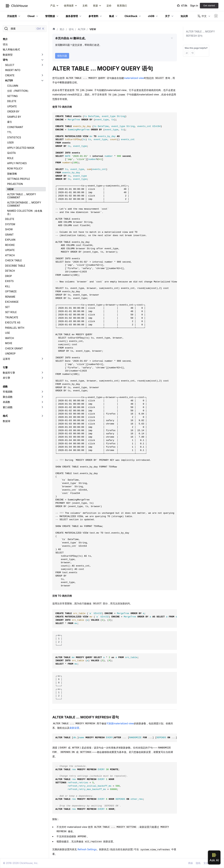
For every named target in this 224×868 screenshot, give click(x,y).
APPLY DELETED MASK (21, 148)
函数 (5, 386)
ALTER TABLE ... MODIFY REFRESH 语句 (200, 34)
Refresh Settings (87, 849)
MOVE (9, 343)
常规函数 (8, 392)
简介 (5, 39)
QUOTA (11, 153)
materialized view (134, 78)
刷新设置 (74, 728)
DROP (8, 276)
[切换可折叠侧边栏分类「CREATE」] (42, 75)
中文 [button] (202, 16)
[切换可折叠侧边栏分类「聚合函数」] (42, 397)
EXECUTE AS (13, 322)
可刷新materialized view (120, 723)
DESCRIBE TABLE (15, 266)
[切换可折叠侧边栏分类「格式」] (42, 416)
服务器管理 (72, 16)
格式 (5, 416)
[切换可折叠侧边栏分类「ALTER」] (42, 81)
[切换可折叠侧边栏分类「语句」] (42, 60)
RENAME (10, 297)
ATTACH (10, 255)
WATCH (10, 338)
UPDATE (12, 106)
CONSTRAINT (15, 127)
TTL (9, 132)
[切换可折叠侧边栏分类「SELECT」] (42, 65)
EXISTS (9, 281)
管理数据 (50, 16)
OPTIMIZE (11, 291)
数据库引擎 (9, 373)
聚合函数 (8, 397)
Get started (209, 6)
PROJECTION (15, 184)
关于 (167, 16)
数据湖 (6, 421)
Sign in (194, 6)
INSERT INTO (13, 70)
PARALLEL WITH (15, 328)
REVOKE (10, 245)
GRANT (9, 235)
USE (8, 333)
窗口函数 (8, 407)
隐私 (198, 863)
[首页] (54, 29)
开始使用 (12, 16)
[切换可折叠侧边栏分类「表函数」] (42, 402)
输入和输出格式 (11, 49)
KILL (8, 286)
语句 (5, 60)
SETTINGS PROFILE (19, 179)
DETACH (10, 271)
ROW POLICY (15, 168)
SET (7, 307)
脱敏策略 (12, 174)
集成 (111, 16)
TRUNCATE (12, 317)
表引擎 (6, 378)
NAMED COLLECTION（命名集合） (25, 212)
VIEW (10, 189)
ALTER (9, 80)
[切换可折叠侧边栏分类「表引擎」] (42, 378)
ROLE (10, 158)
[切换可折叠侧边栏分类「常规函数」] (42, 392)
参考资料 (93, 16)
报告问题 (62, 56)
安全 (206, 863)
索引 (10, 122)
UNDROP (10, 353)
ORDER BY (13, 111)
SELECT (10, 65)
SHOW (9, 229)
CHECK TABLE (13, 260)
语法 (5, 44)
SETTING (12, 96)
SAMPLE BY (14, 117)
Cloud (31, 16)
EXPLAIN (10, 240)
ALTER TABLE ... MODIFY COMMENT (22, 196)
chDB (151, 16)
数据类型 (8, 55)
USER (10, 143)
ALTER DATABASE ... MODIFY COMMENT (24, 204)
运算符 (6, 359)
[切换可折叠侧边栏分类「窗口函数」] (42, 407)
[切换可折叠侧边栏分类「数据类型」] (42, 55)
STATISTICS (14, 137)
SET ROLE (11, 312)
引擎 (5, 367)
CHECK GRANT (14, 348)
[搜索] (25, 29)
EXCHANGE (12, 302)
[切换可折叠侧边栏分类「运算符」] (42, 359)
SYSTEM (10, 224)
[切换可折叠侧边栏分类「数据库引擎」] (42, 373)
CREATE (10, 75)
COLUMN (13, 86)
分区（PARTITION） (18, 91)
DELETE (12, 101)
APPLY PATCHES (17, 163)
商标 (191, 863)
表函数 (6, 402)
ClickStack (131, 16)
